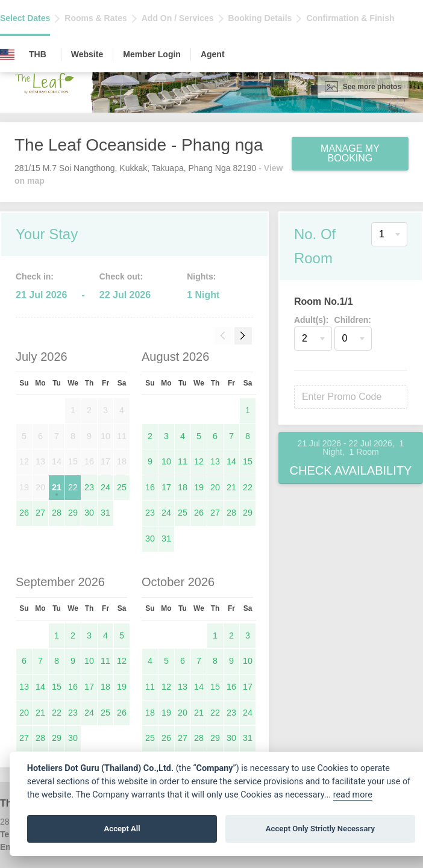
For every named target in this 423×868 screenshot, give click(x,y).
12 (199, 461)
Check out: (121, 276)
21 (57, 487)
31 (105, 513)
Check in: (35, 276)
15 (248, 461)
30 (89, 513)
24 (105, 487)
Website (87, 54)
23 (89, 487)
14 (231, 461)
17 (166, 487)
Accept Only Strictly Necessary (320, 829)
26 (24, 513)
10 (166, 461)
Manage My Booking (350, 153)
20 (215, 487)
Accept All (122, 829)
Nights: (201, 276)
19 (199, 487)
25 (122, 487)
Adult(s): (312, 320)
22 (73, 487)
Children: (353, 320)
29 (73, 513)
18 (183, 487)
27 (40, 513)
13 (215, 461)
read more (353, 795)
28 (57, 513)
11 (183, 461)
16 (150, 487)
